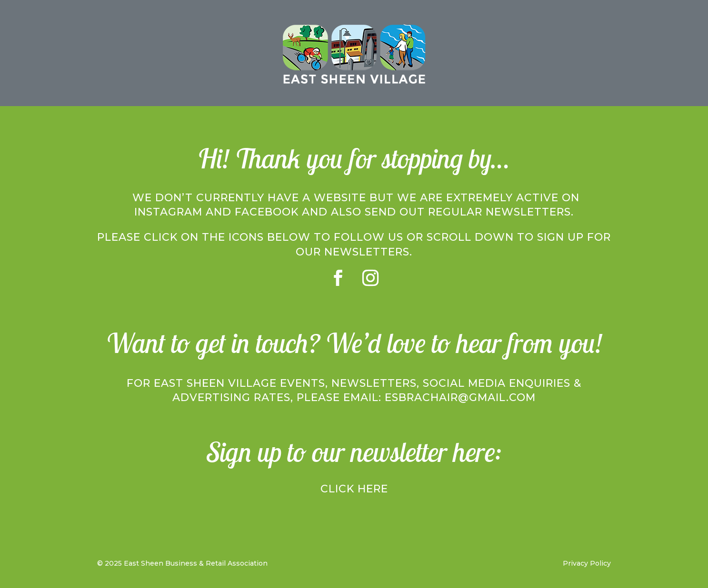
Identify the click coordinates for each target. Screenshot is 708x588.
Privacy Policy (587, 563)
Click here (354, 489)
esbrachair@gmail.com (460, 397)
